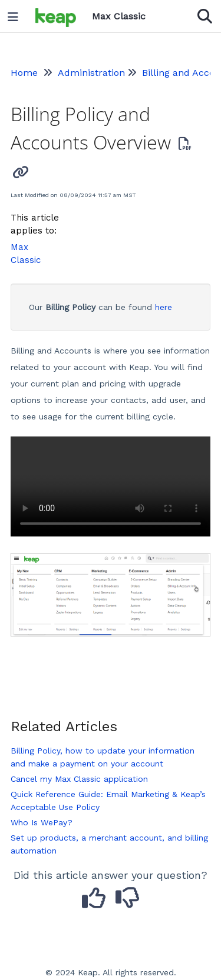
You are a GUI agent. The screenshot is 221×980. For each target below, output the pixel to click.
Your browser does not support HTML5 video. (111, 486)
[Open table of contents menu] (17, 14)
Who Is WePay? (42, 822)
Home (24, 73)
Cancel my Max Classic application (79, 779)
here (164, 307)
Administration (91, 73)
